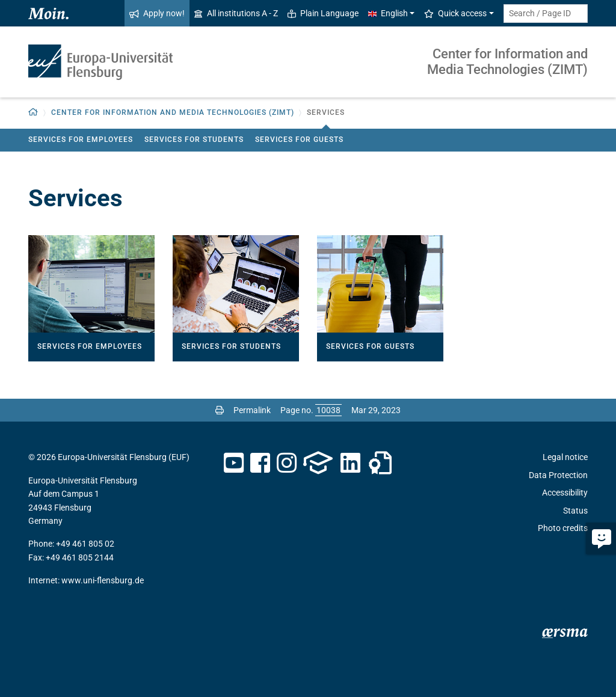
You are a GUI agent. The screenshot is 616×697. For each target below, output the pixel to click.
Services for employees (81, 140)
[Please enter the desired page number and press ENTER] (328, 410)
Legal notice (565, 457)
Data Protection (558, 475)
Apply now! (157, 13)
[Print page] (220, 410)
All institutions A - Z (236, 13)
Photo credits (563, 528)
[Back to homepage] (33, 113)
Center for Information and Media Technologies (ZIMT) (507, 62)
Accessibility (565, 493)
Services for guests (299, 140)
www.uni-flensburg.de (103, 580)
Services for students (194, 140)
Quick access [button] (455, 13)
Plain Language (323, 13)
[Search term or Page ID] (546, 14)
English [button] (388, 13)
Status (575, 511)
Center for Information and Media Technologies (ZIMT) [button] (173, 112)
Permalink (252, 410)
